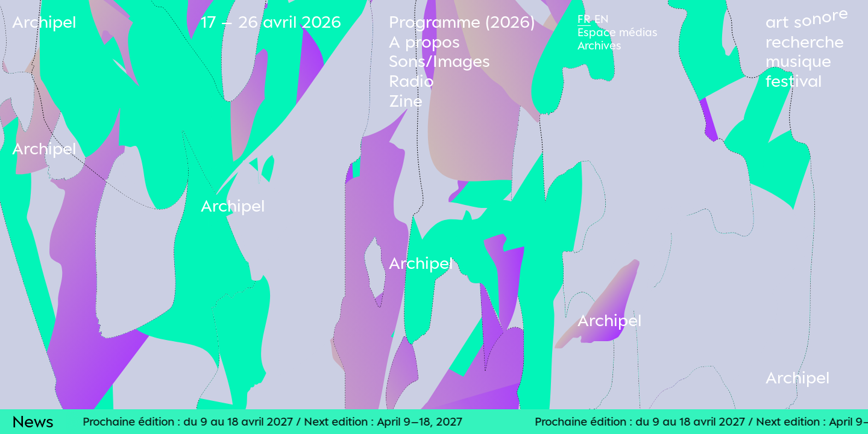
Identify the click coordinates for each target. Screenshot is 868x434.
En (602, 19)
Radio (411, 80)
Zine (406, 100)
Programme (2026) (462, 21)
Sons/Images (439, 61)
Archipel (44, 21)
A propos (424, 41)
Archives (599, 45)
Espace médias (618, 32)
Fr (584, 19)
